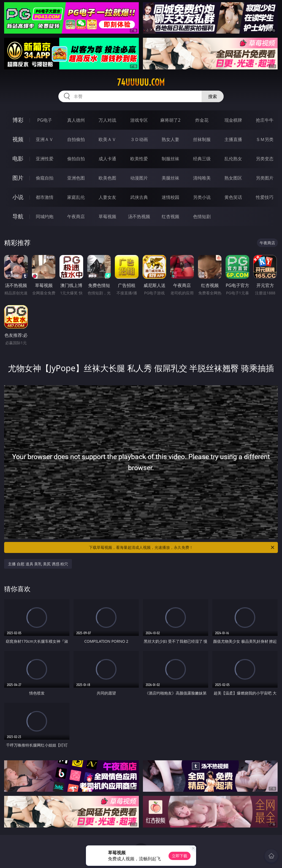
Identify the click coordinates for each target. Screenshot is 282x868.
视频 (18, 139)
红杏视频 (170, 216)
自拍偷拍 (76, 139)
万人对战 (107, 120)
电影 (18, 158)
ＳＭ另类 (265, 139)
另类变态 (265, 159)
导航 (18, 216)
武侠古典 (139, 197)
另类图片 (265, 178)
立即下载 (180, 856)
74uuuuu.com (141, 82)
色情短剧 (202, 216)
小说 (18, 197)
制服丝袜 (170, 159)
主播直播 (233, 139)
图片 (18, 178)
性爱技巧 (265, 197)
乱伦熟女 (233, 159)
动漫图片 (139, 178)
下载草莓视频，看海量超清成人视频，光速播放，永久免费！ (182, 547)
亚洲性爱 (45, 159)
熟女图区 (233, 178)
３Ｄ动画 (139, 139)
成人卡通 (107, 159)
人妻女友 (107, 197)
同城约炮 (45, 216)
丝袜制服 (202, 139)
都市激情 (45, 197)
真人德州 (76, 120)
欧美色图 (107, 178)
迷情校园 (170, 197)
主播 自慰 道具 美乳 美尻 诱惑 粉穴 (38, 564)
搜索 (213, 96)
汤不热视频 (139, 216)
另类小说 (202, 197)
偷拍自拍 (76, 159)
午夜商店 (76, 216)
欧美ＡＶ (107, 139)
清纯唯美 (202, 178)
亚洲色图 (76, 178)
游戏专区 (139, 120)
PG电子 (44, 120)
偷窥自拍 (45, 178)
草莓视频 (107, 216)
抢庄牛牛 (265, 120)
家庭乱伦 (76, 197)
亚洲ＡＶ (45, 139)
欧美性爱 (139, 159)
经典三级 (202, 159)
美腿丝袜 (170, 178)
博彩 (18, 120)
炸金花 (202, 120)
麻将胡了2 (170, 120)
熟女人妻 (170, 139)
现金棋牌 (233, 120)
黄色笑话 (233, 197)
